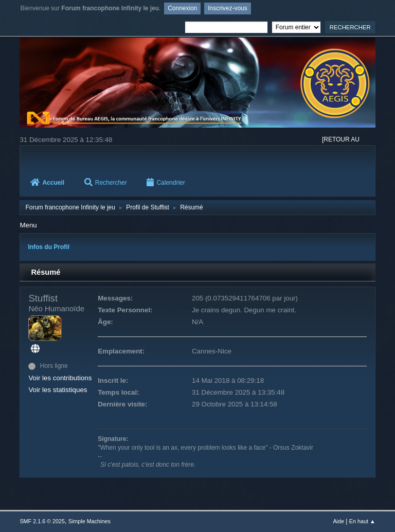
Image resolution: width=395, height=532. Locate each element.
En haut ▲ (362, 521)
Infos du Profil (49, 247)
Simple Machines (89, 521)
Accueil (47, 183)
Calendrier (166, 183)
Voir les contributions (60, 378)
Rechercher (106, 183)
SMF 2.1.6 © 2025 (42, 521)
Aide (338, 521)
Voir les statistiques (58, 390)
